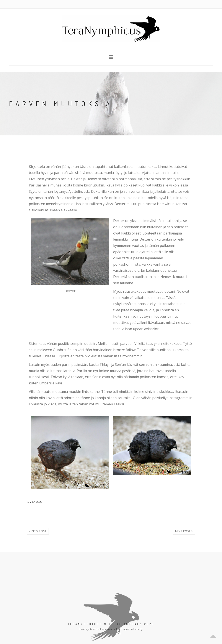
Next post (184, 531)
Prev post (38, 531)
